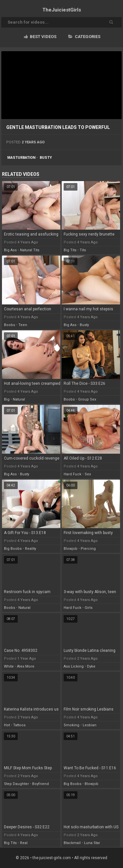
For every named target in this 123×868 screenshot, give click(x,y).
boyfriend (41, 784)
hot (7, 725)
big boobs (13, 549)
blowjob (71, 549)
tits (83, 250)
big (7, 399)
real (24, 843)
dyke (91, 666)
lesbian (90, 725)
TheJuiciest (62, 10)
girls (89, 608)
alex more (26, 666)
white (9, 666)
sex (88, 474)
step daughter (16, 784)
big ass (10, 250)
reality (31, 549)
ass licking (74, 666)
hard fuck (72, 474)
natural (19, 399)
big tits (70, 250)
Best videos (40, 37)
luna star (92, 843)
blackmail (72, 843)
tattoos (19, 725)
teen (23, 325)
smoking (72, 725)
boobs (10, 325)
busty (46, 158)
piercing (88, 549)
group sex (87, 399)
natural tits (30, 250)
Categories (84, 37)
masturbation (21, 158)
